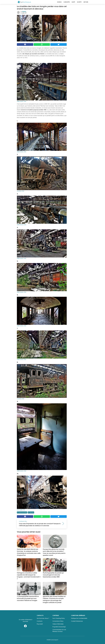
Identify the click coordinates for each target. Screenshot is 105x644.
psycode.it (40, 624)
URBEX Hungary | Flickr (22, 101)
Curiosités (67, 2)
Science (59, 2)
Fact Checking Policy (59, 618)
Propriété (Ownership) (59, 627)
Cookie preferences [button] (77, 621)
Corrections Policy (58, 621)
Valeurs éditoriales (58, 624)
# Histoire (31, 512)
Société (79, 2)
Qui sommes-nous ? (43, 618)
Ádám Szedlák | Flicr (21, 510)
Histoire (86, 2)
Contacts (40, 621)
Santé (73, 2)
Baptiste (24, 11)
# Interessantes (22, 512)
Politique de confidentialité (79, 618)
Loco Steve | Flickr (21, 191)
